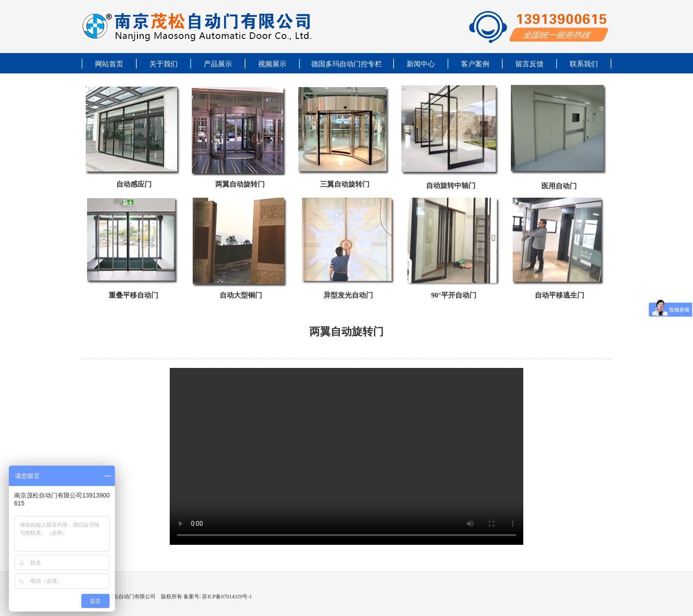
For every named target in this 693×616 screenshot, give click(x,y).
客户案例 (475, 64)
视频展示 (272, 64)
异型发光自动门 (348, 295)
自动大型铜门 (241, 295)
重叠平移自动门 (133, 295)
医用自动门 (559, 186)
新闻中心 (421, 64)
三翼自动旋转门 (345, 184)
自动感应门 (134, 184)
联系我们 (584, 64)
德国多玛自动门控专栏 (346, 64)
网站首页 (109, 64)
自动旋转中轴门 (451, 186)
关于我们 (164, 64)
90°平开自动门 (453, 295)
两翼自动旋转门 (240, 184)
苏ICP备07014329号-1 (226, 597)
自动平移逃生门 (560, 295)
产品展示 (218, 64)
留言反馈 (529, 64)
